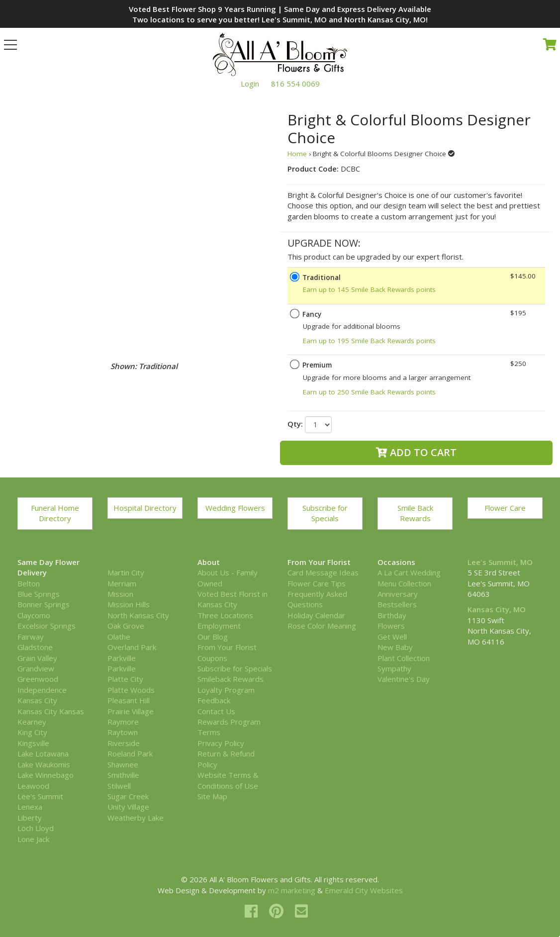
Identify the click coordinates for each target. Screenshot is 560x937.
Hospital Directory (145, 508)
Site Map (212, 796)
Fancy (312, 314)
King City (32, 732)
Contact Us (216, 711)
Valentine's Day (404, 679)
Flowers (391, 626)
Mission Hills (129, 604)
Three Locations (225, 615)
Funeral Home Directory (55, 513)
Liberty (30, 818)
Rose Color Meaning (322, 626)
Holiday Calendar (316, 615)
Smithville (123, 775)
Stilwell (119, 786)
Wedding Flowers (235, 508)
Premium (317, 365)
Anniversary (398, 594)
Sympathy (394, 668)
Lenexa (30, 807)
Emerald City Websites (364, 890)
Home (297, 154)
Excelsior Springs (47, 626)
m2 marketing (292, 890)
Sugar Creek (128, 796)
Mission (120, 594)
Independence (42, 690)
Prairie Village (131, 711)
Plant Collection (404, 658)
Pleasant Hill (129, 700)
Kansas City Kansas (51, 711)
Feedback (214, 700)
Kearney (32, 722)
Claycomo (34, 615)
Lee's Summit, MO (500, 562)
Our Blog (213, 637)
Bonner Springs (44, 604)
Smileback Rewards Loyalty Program (231, 684)
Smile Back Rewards (415, 513)
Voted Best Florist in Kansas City (233, 599)
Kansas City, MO (497, 609)
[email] (301, 911)
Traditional (322, 278)
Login (250, 84)
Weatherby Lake (136, 818)
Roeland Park (130, 753)
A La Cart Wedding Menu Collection (409, 578)
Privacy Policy (221, 743)
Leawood (33, 786)
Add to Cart (416, 452)
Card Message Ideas (323, 572)
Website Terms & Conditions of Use (228, 780)
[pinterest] (278, 911)
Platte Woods (131, 690)
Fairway (31, 637)
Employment (219, 626)
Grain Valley (37, 658)
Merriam (122, 583)
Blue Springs (39, 594)
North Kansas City (138, 615)
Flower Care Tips (317, 583)
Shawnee (123, 764)
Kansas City (37, 700)
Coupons (212, 658)
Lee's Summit (40, 796)
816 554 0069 (295, 84)
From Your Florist (227, 647)
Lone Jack (33, 839)
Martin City (126, 572)
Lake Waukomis (44, 764)
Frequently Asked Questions (317, 599)
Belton (29, 583)
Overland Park (132, 647)
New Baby (395, 647)
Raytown (123, 732)
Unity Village (128, 807)
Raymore (123, 722)
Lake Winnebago (46, 775)
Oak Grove (126, 626)
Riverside (124, 743)
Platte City (125, 679)
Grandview (36, 668)
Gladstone (35, 647)
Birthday (392, 615)
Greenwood (38, 679)
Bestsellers (397, 604)
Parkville (122, 658)
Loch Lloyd (36, 828)
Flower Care (505, 508)
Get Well (392, 637)
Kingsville (33, 743)
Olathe (119, 637)
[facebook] (253, 911)
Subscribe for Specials (325, 513)
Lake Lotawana (43, 753)
